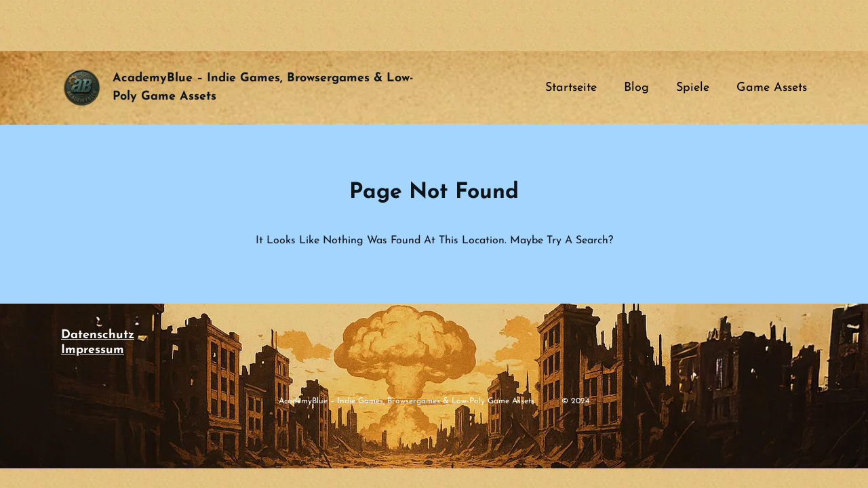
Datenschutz (98, 335)
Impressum (93, 350)
